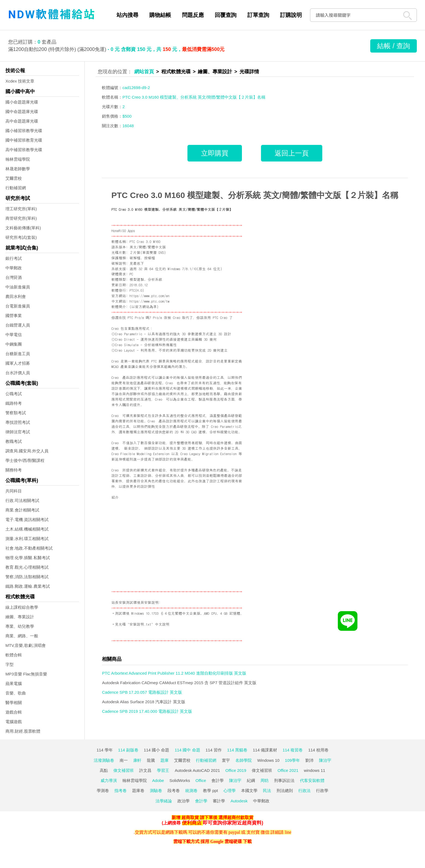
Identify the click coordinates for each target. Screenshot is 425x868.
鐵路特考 (14, 403)
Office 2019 (236, 770)
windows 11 (314, 770)
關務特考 (14, 470)
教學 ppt (210, 791)
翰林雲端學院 (18, 159)
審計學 (219, 801)
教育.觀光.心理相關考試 (27, 567)
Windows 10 (268, 760)
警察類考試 (16, 413)
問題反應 (193, 15)
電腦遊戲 (14, 722)
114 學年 (104, 750)
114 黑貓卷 (237, 750)
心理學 (230, 791)
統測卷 (191, 791)
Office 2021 (288, 770)
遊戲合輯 (14, 712)
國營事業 (14, 316)
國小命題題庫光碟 (22, 102)
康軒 (137, 760)
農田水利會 (16, 296)
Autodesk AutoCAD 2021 (197, 770)
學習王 (163, 770)
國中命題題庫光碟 (22, 112)
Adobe (158, 780)
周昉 (265, 780)
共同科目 (14, 491)
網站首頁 (144, 72)
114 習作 (214, 750)
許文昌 (145, 770)
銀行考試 (14, 258)
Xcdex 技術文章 (20, 81)
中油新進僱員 (18, 287)
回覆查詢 (226, 15)
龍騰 (151, 760)
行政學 (322, 791)
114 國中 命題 (187, 750)
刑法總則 (285, 791)
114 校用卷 (318, 750)
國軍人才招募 (18, 363)
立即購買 (215, 153)
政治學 (183, 801)
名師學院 (244, 760)
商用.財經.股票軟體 (23, 731)
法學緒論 (164, 801)
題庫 (165, 760)
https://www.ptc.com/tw (149, 301)
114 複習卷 (293, 750)
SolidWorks (180, 780)
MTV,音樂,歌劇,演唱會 (26, 645)
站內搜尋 (127, 15)
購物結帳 (160, 15)
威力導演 (109, 780)
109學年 (292, 760)
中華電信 (14, 335)
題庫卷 (138, 791)
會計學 (218, 780)
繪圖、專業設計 (20, 617)
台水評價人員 (18, 373)
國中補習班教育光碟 (24, 140)
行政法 (304, 791)
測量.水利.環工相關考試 (27, 539)
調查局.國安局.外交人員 (27, 451)
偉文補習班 (124, 770)
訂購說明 (291, 15)
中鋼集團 (14, 344)
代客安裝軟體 (312, 780)
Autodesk (239, 801)
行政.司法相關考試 (22, 500)
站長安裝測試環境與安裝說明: (136, 602)
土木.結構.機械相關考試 (27, 529)
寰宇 (226, 760)
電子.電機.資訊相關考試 (27, 520)
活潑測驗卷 (104, 760)
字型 (10, 664)
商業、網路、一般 (22, 636)
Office (201, 780)
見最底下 (137, 263)
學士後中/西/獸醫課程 (25, 460)
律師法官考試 (18, 432)
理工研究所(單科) (21, 209)
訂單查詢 (258, 15)
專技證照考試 (18, 422)
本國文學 (249, 791)
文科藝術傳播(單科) (23, 228)
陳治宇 (325, 760)
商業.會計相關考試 (22, 510)
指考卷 (121, 791)
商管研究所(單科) (21, 218)
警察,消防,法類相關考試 (27, 577)
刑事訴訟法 (284, 780)
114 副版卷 (128, 750)
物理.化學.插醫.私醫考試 (28, 558)
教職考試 (14, 441)
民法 (267, 791)
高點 (104, 770)
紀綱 (251, 780)
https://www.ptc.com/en (149, 296)
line (288, 832)
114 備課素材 (265, 750)
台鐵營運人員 (18, 325)
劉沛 (309, 760)
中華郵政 (14, 268)
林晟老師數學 (18, 169)
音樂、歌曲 (16, 693)
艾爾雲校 (14, 178)
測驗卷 (156, 791)
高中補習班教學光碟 (24, 150)
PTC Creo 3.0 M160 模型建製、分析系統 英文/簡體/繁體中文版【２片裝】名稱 (255, 195)
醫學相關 (14, 703)
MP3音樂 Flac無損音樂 (26, 674)
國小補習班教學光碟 (24, 131)
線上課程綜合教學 (22, 607)
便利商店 (192, 823)
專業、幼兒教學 (20, 626)
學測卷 (103, 791)
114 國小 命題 (157, 750)
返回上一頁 (292, 153)
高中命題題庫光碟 (22, 121)
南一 (124, 760)
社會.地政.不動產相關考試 (29, 548)
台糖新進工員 (18, 354)
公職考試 (14, 394)
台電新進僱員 (18, 306)
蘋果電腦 (14, 683)
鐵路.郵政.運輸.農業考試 (28, 586)
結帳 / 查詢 (394, 46)
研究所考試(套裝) (21, 237)
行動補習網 (16, 188)
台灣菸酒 (14, 277)
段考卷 (174, 791)
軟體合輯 (14, 655)
